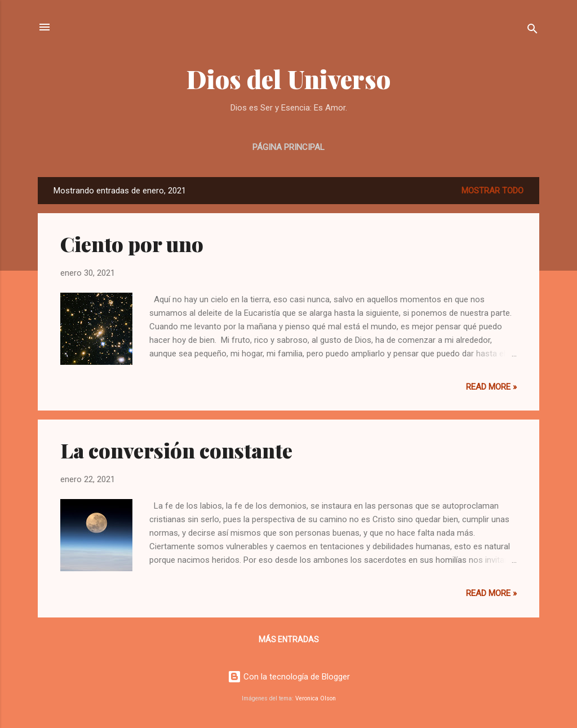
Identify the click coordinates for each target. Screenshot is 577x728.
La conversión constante (176, 450)
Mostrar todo (492, 191)
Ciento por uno (132, 244)
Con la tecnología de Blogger (289, 677)
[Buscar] (532, 31)
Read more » (491, 387)
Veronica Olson (316, 698)
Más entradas (289, 639)
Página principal (288, 147)
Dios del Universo (288, 79)
